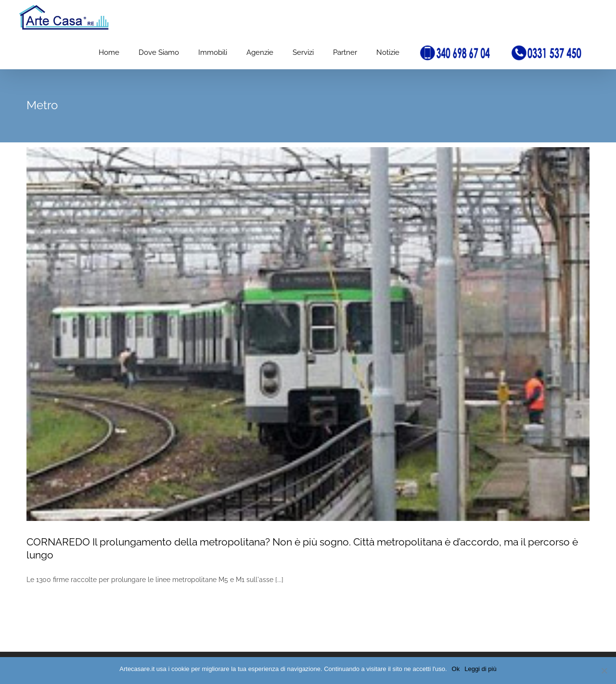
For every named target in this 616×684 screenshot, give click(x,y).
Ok (456, 669)
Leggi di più (481, 669)
